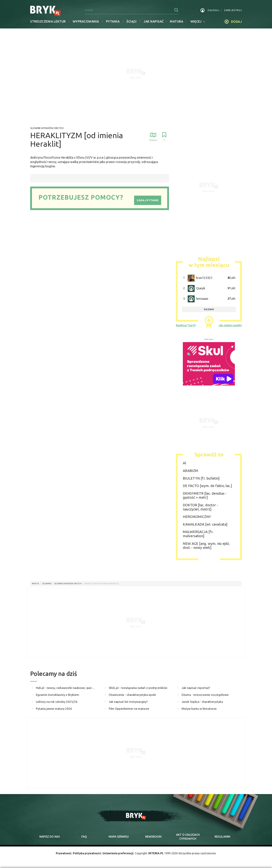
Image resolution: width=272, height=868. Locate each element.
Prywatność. (64, 853)
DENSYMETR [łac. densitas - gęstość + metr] (205, 495)
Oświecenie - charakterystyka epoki (132, 695)
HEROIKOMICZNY (197, 517)
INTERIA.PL (156, 853)
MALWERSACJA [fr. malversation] (198, 534)
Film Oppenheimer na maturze (129, 709)
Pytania (113, 21)
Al (184, 463)
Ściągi (131, 21)
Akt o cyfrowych (188, 837)
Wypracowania (86, 21)
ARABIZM (190, 471)
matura (177, 21)
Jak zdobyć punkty (230, 325)
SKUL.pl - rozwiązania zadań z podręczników (138, 688)
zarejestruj (233, 10)
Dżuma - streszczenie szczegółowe (205, 695)
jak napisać (154, 21)
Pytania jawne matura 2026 (54, 709)
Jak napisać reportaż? (196, 688)
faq (84, 837)
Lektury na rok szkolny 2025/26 (57, 702)
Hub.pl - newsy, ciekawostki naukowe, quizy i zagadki (66, 688)
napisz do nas (50, 837)
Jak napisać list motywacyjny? (128, 702)
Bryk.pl (36, 584)
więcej (198, 21)
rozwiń (209, 309)
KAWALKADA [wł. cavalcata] (205, 524)
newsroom (153, 837)
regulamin (222, 837)
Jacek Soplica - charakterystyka (202, 702)
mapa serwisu (119, 837)
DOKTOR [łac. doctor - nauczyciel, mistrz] (200, 507)
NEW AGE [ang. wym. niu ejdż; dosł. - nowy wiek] (206, 546)
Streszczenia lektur (48, 21)
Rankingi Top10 (186, 325)
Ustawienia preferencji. (118, 853)
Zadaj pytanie (148, 200)
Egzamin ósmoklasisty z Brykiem (58, 695)
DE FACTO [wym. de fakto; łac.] (207, 486)
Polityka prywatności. (87, 853)
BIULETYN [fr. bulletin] (201, 478)
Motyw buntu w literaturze (199, 709)
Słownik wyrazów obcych (47, 128)
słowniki (47, 584)
